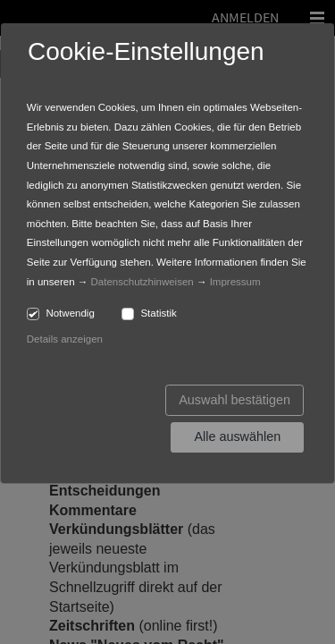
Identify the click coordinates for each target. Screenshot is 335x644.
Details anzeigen (65, 339)
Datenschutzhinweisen (142, 282)
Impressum (235, 282)
